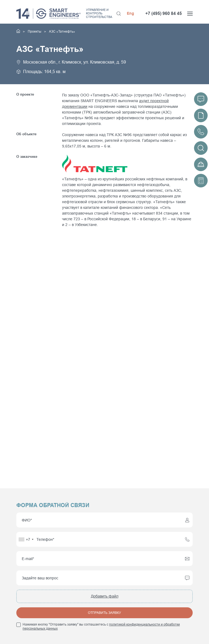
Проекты (35, 32)
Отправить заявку (104, 613)
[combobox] (26, 539)
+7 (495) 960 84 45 (164, 13)
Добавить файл (105, 596)
